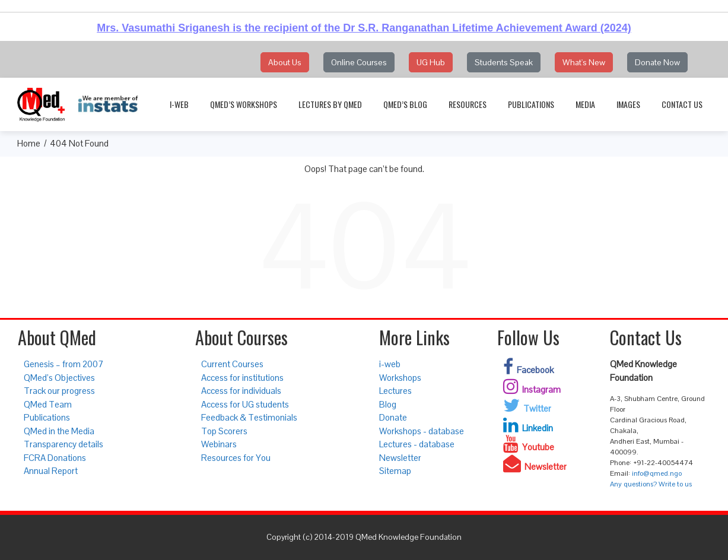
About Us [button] (285, 62)
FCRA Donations (55, 458)
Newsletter (400, 458)
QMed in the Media (59, 431)
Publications (531, 104)
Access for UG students (245, 404)
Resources (468, 104)
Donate (393, 417)
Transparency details (63, 444)
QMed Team (48, 404)
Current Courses (232, 364)
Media (585, 104)
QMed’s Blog (405, 104)
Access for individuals (241, 391)
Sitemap (395, 471)
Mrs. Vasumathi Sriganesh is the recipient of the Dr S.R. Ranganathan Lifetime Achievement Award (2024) (364, 28)
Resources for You (236, 458)
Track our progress (59, 391)
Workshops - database (422, 431)
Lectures (395, 391)
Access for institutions (242, 378)
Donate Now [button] (657, 62)
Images (628, 104)
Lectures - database (417, 444)
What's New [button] (584, 62)
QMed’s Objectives (59, 378)
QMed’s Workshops (244, 104)
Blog (388, 404)
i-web (179, 104)
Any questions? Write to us (651, 484)
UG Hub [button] (431, 62)
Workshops (400, 378)
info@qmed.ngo (657, 473)
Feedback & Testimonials (249, 417)
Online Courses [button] (359, 62)
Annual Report (51, 471)
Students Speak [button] (504, 62)
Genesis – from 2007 (63, 364)
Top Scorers (224, 431)
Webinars (219, 444)
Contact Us (682, 104)
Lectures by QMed (330, 104)
